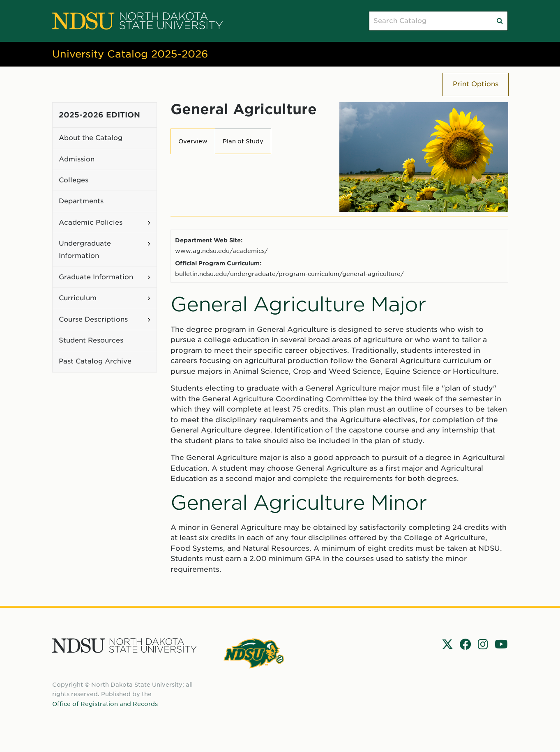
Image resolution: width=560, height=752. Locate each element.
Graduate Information (96, 277)
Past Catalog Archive (95, 361)
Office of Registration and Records (105, 704)
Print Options (476, 84)
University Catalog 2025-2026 (130, 54)
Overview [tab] (193, 141)
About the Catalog (91, 138)
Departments (81, 201)
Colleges (74, 180)
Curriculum (78, 298)
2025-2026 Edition (99, 115)
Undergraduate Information (85, 250)
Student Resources (91, 340)
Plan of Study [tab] (243, 141)
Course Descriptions (93, 319)
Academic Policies (91, 222)
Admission (77, 159)
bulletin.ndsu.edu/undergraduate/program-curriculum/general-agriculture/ (289, 274)
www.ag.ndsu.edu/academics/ (221, 251)
